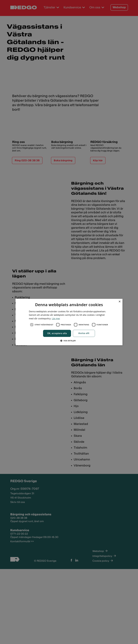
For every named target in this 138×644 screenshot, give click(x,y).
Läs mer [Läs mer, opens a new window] (56, 318)
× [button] (114, 301)
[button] (69, 341)
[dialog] (69, 322)
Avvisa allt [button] (84, 333)
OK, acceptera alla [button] (57, 334)
